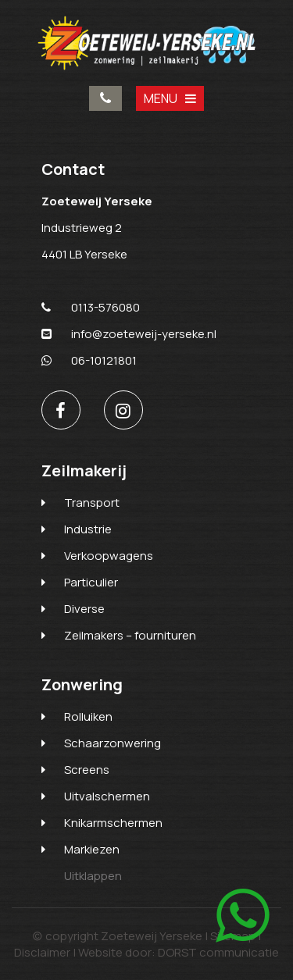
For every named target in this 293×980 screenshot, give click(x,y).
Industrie (88, 529)
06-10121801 (89, 360)
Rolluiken (88, 716)
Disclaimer (42, 952)
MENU (170, 98)
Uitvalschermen (107, 796)
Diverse (84, 609)
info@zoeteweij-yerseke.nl (129, 334)
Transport (92, 502)
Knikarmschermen (113, 823)
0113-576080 (105, 98)
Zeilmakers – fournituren (130, 635)
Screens (87, 770)
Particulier (91, 582)
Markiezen (92, 849)
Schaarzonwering (113, 743)
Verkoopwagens (109, 556)
